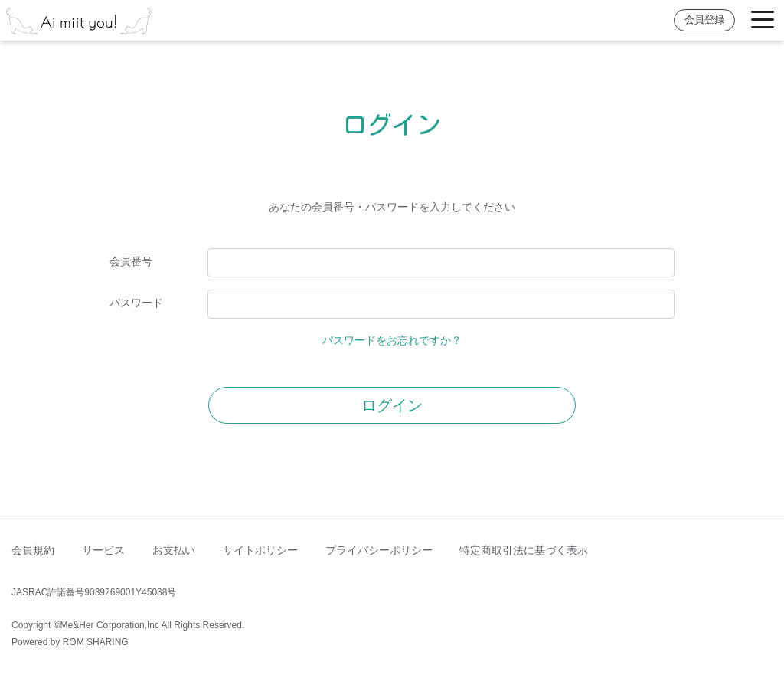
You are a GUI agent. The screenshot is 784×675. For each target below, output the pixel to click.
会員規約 (33, 550)
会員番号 (131, 261)
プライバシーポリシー (379, 550)
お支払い (174, 550)
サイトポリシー (260, 550)
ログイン (392, 405)
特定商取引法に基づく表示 (524, 550)
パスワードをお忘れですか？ (392, 340)
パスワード (136, 303)
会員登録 (704, 20)
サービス (103, 550)
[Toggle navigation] (763, 20)
